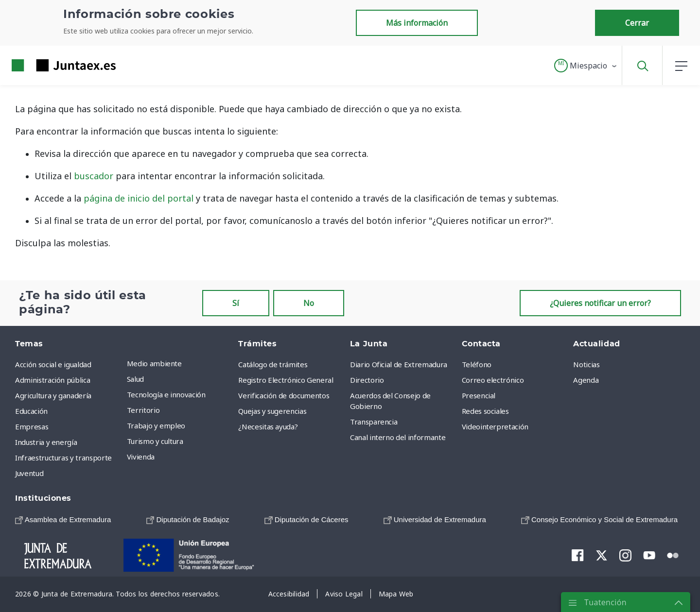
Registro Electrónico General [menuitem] (286, 380)
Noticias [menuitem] (586, 364)
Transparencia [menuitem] (374, 422)
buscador (94, 176)
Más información (417, 23)
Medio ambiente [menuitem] (154, 363)
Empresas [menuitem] (32, 426)
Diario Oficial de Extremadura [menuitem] (399, 364)
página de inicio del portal (139, 198)
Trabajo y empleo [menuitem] (156, 425)
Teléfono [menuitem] (477, 364)
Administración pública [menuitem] (52, 380)
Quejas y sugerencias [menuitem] (272, 411)
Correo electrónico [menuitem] (493, 380)
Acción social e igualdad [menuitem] (53, 364)
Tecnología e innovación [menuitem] (166, 394)
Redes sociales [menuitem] (485, 411)
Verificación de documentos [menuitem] (284, 395)
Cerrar (637, 23)
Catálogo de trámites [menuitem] (273, 364)
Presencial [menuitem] (479, 395)
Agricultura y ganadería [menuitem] (53, 395)
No (309, 303)
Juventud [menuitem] (29, 473)
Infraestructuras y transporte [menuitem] (63, 458)
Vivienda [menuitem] (141, 457)
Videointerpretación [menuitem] (495, 426)
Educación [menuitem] (31, 411)
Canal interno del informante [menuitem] (398, 437)
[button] (586, 66)
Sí (236, 303)
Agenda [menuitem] (586, 380)
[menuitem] (63, 519)
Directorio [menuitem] (367, 380)
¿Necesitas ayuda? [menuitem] (268, 426)
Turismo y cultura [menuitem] (155, 441)
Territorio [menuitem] (143, 410)
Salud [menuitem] (135, 379)
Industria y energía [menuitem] (46, 442)
